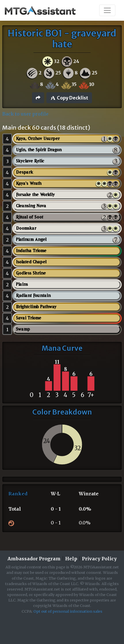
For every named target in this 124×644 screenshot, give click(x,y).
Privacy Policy (99, 559)
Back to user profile (25, 114)
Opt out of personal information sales (68, 611)
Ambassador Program (34, 559)
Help (71, 559)
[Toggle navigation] (107, 10)
